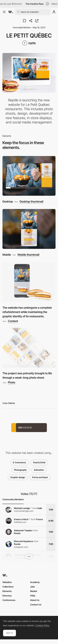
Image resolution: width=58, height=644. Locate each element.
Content (13, 321)
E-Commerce (19, 462)
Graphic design (18, 477)
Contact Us (36, 605)
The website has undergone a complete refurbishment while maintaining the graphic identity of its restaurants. (27, 312)
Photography (20, 470)
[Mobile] (29, 229)
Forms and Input (40, 477)
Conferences (9, 600)
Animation (39, 470)
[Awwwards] (11, 12)
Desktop (8, 202)
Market (34, 591)
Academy (35, 582)
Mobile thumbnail (28, 255)
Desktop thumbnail (31, 202)
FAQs (33, 596)
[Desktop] (29, 176)
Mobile (7, 255)
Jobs (32, 587)
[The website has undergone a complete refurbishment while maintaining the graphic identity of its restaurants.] (29, 282)
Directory (7, 596)
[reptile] (29, 43)
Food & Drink (39, 462)
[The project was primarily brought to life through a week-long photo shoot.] (29, 348)
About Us (35, 600)
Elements (7, 591)
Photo (12, 382)
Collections (8, 587)
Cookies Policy (42, 625)
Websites (7, 582)
